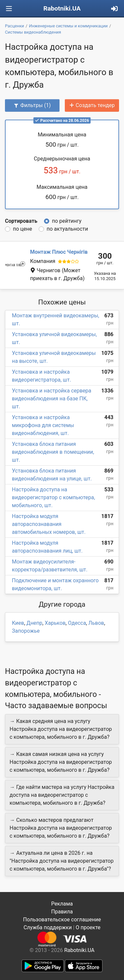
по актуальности (67, 229)
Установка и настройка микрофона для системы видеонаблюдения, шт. (43, 425)
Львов (96, 623)
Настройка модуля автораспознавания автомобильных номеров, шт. (49, 524)
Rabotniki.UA (62, 8)
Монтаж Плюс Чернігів (59, 252)
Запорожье (26, 631)
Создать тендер (92, 105)
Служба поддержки (48, 927)
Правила (62, 912)
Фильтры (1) (32, 105)
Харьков (55, 623)
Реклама (62, 904)
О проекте (88, 927)
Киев (18, 623)
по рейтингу (67, 221)
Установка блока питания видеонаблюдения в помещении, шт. (53, 452)
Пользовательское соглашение (62, 920)
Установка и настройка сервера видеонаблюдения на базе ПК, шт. (52, 399)
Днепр (34, 623)
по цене (22, 229)
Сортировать (21, 221)
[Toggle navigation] (9, 9)
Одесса (77, 623)
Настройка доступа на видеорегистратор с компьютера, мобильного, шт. (53, 497)
